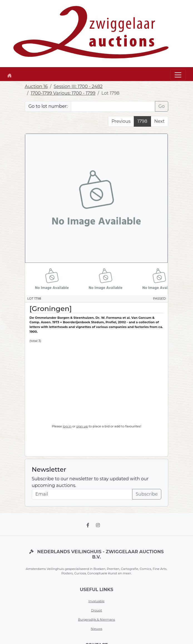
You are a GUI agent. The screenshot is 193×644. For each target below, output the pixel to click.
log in (67, 426)
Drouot (96, 610)
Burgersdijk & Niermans (96, 619)
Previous (121, 121)
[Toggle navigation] (178, 75)
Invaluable (96, 601)
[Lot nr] (113, 106)
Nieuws (96, 629)
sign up (82, 426)
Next (159, 121)
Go (162, 106)
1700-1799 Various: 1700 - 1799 (63, 93)
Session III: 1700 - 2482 (78, 86)
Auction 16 (36, 86)
